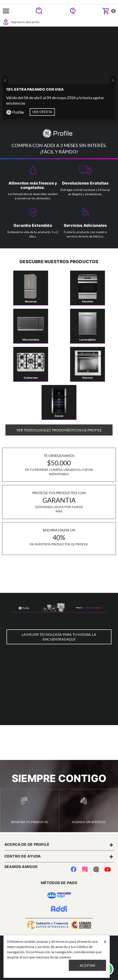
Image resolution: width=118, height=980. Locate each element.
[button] (113, 80)
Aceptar (87, 965)
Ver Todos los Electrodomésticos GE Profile (59, 430)
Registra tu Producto (30, 810)
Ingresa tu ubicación (21, 22)
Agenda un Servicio (89, 810)
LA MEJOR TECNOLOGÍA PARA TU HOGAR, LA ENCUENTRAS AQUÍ (59, 637)
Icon (6, 22)
